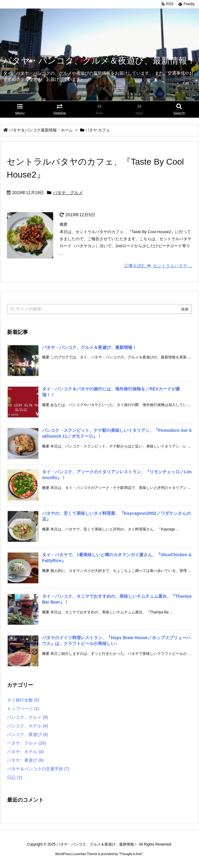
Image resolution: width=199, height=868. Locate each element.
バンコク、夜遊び (27, 734)
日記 (15, 777)
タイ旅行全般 (23, 700)
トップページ (23, 709)
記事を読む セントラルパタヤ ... (158, 266)
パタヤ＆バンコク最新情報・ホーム (41, 130)
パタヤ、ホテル (25, 752)
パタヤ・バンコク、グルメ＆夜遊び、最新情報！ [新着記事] (89, 347)
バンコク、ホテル (27, 726)
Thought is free (131, 854)
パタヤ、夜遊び (25, 760)
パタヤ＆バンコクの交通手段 (38, 769)
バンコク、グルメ (27, 717)
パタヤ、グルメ (68, 193)
